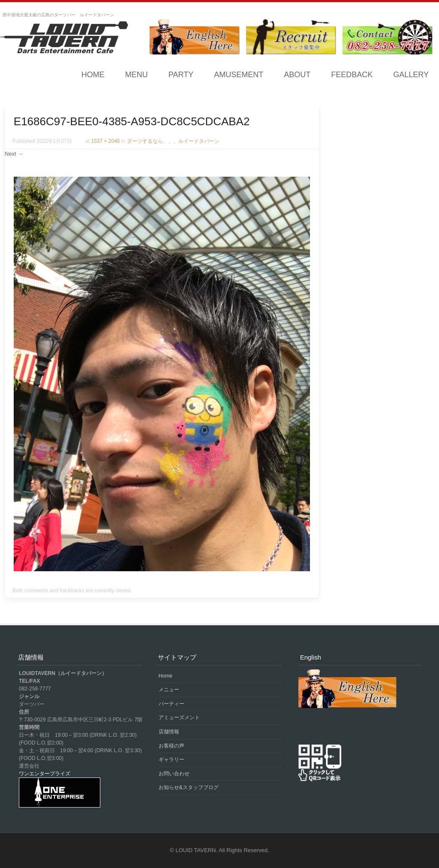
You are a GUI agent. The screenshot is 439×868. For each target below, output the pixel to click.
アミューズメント (179, 717)
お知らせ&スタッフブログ (189, 787)
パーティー (171, 704)
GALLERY (411, 75)
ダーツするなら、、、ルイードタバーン (173, 141)
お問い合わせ (174, 774)
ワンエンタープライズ (45, 774)
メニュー (169, 690)
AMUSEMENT (239, 75)
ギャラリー (171, 759)
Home (93, 75)
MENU (137, 75)
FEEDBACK (352, 75)
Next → (14, 154)
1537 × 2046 (105, 141)
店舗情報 (169, 732)
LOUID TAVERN (196, 850)
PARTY (181, 75)
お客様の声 (171, 746)
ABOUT (297, 75)
